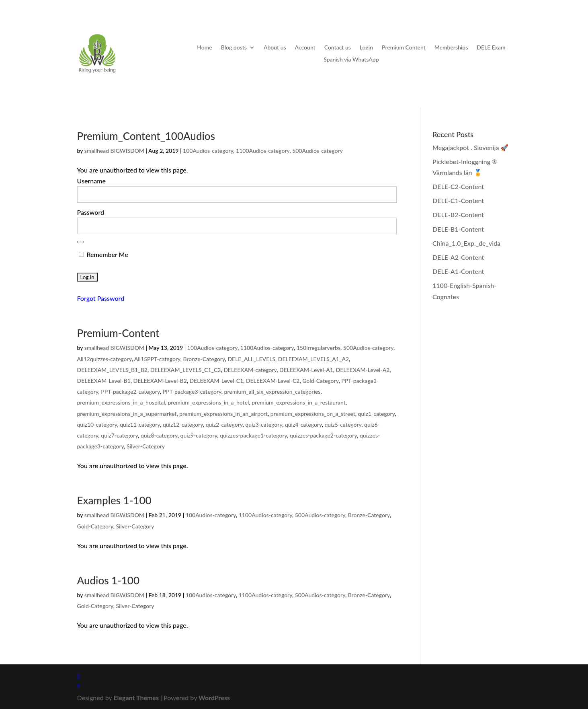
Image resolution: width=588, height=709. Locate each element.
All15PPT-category (157, 359)
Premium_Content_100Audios (146, 136)
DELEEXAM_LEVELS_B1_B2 (112, 370)
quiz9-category (199, 435)
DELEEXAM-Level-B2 (160, 381)
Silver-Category (146, 446)
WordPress (214, 698)
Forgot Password (101, 298)
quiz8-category (159, 435)
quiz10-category (97, 424)
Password (91, 212)
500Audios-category (318, 151)
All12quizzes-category (104, 359)
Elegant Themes (136, 698)
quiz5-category (343, 424)
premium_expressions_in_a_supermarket (127, 414)
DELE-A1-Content (458, 271)
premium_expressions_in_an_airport (223, 414)
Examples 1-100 (114, 500)
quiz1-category (377, 414)
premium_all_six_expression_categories (272, 391)
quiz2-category (224, 424)
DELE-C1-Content (458, 200)
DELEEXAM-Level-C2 (273, 381)
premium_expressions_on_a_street (313, 414)
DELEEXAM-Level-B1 (104, 381)
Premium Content (404, 48)
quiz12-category (183, 424)
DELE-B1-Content (458, 229)
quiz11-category (140, 424)
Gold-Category (320, 381)
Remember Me (103, 254)
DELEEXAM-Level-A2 (363, 370)
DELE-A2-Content (458, 257)
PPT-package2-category (130, 391)
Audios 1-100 (109, 580)
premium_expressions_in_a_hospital (121, 402)
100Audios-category (208, 151)
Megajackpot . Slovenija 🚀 (470, 147)
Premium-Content (118, 333)
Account (305, 48)
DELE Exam (491, 48)
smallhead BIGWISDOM (114, 151)
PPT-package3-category (192, 391)
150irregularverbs (319, 348)
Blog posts (234, 48)
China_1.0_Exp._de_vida (466, 243)
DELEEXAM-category (250, 370)
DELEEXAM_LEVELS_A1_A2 (313, 359)
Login (366, 48)
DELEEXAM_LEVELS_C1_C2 (186, 370)
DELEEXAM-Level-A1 (306, 370)
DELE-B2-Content (458, 215)
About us (275, 48)
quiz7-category (119, 435)
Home (204, 48)
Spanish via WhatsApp (351, 60)
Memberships (451, 48)
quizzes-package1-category (253, 435)
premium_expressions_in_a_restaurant (299, 402)
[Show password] (80, 242)
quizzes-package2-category (323, 435)
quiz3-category (264, 424)
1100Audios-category (263, 151)
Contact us (338, 48)
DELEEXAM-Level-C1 (217, 381)
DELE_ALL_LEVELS (251, 359)
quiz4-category (303, 424)
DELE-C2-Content (458, 186)
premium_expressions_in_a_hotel (208, 402)
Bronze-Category (204, 359)
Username (91, 181)
